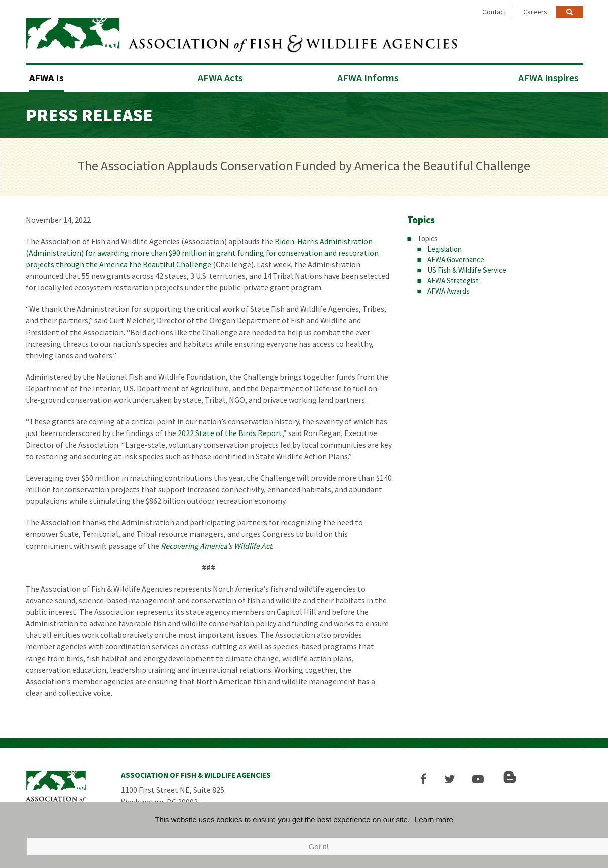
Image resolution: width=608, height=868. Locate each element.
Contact (494, 12)
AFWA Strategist (453, 280)
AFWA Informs (368, 77)
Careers (535, 12)
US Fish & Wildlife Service (467, 269)
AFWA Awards (449, 290)
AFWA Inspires (549, 77)
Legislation (445, 248)
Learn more (434, 820)
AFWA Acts (220, 77)
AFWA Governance (456, 258)
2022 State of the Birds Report (230, 432)
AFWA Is (46, 77)
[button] (425, 778)
